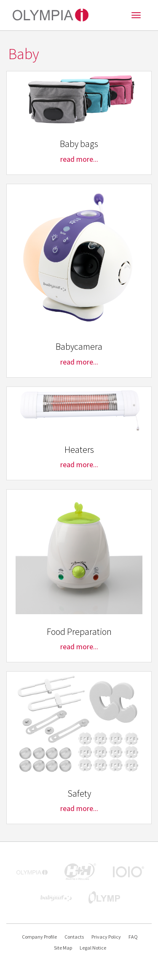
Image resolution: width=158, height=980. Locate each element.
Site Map (63, 948)
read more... (79, 159)
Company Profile (39, 937)
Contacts (74, 937)
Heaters (79, 450)
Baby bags (79, 144)
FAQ (133, 937)
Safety (79, 794)
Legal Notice (93, 948)
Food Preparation (79, 632)
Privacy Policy (106, 937)
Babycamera (79, 347)
